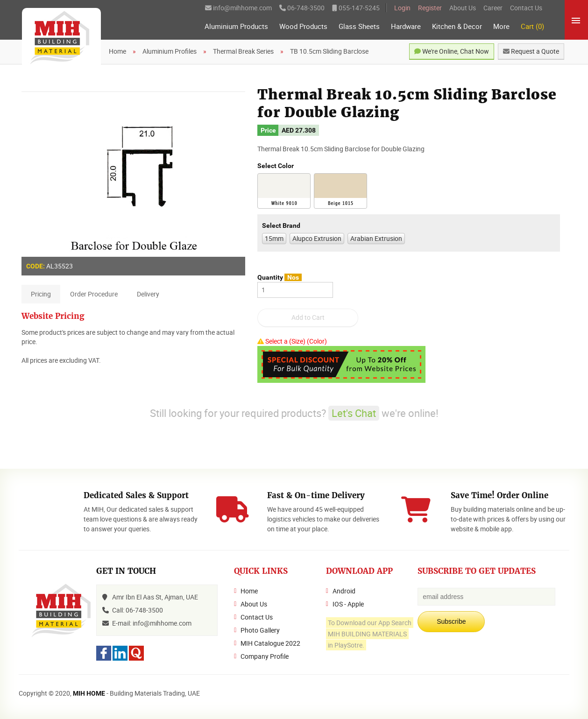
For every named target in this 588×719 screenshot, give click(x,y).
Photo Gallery (260, 630)
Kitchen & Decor (457, 26)
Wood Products (303, 26)
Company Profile (265, 656)
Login (402, 8)
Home (249, 591)
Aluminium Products (236, 26)
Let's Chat (354, 413)
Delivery (148, 294)
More (501, 26)
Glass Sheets (359, 26)
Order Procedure (94, 294)
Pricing (41, 294)
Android (344, 591)
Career (493, 8)
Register (430, 8)
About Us (463, 8)
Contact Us (526, 8)
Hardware (406, 26)
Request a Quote (531, 51)
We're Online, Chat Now (452, 51)
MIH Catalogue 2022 (270, 643)
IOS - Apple (348, 604)
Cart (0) (532, 26)
